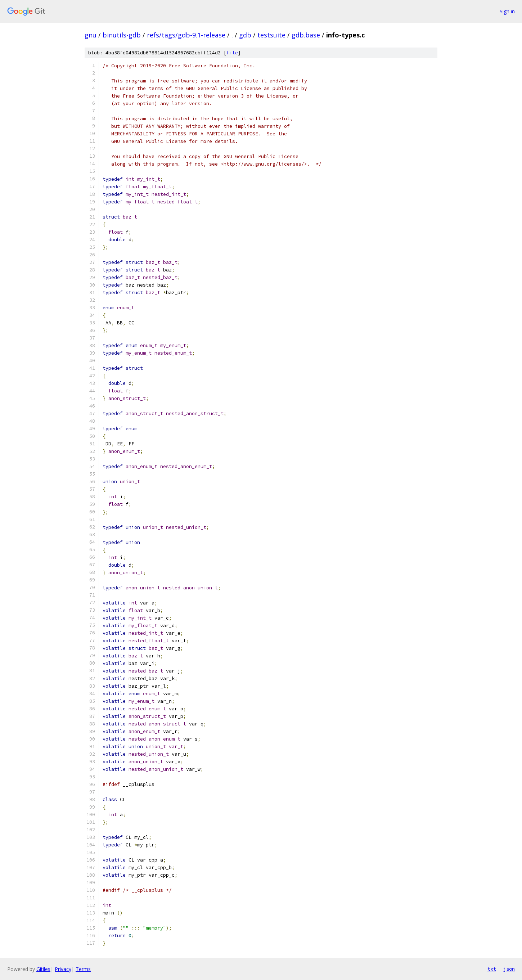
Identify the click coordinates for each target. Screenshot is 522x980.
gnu (91, 35)
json (509, 969)
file (232, 53)
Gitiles (43, 969)
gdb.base (306, 35)
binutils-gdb (122, 35)
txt (492, 969)
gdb (245, 35)
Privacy (63, 969)
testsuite (271, 35)
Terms (83, 969)
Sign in (507, 11)
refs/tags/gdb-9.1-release (186, 35)
